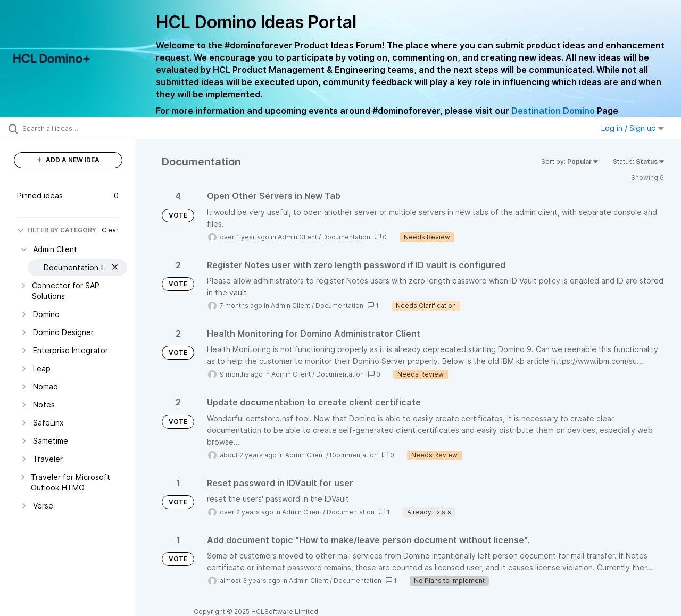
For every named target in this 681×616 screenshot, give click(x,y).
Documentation (346, 237)
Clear (110, 230)
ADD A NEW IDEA (68, 160)
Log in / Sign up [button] (633, 128)
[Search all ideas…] (81, 128)
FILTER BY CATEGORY (57, 230)
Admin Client (297, 237)
